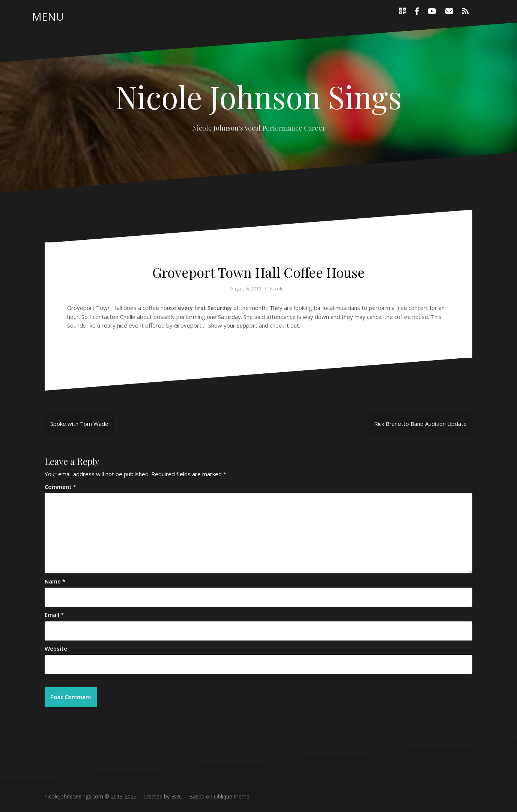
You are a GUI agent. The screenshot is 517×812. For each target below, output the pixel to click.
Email (54, 615)
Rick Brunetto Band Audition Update (420, 424)
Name (55, 581)
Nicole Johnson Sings (259, 96)
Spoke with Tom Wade (79, 424)
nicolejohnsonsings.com (74, 796)
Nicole (277, 289)
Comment (60, 487)
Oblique (223, 796)
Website (56, 648)
